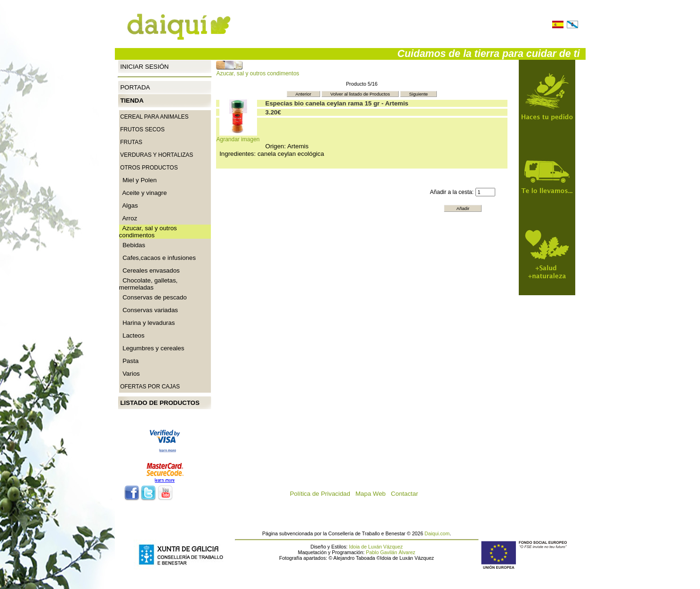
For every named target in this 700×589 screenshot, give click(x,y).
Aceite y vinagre (143, 193)
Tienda (132, 101)
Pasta (129, 361)
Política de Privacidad (323, 494)
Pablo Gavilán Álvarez (390, 552)
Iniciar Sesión (144, 66)
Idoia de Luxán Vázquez (376, 547)
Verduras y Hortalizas (157, 155)
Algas (129, 206)
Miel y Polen (138, 180)
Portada (135, 87)
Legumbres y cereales (152, 348)
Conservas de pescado (153, 297)
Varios (129, 374)
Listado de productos (160, 403)
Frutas (131, 142)
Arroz (128, 218)
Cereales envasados (149, 270)
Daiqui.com (437, 533)
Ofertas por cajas (150, 387)
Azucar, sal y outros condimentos (257, 71)
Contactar (407, 494)
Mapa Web (373, 494)
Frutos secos (142, 129)
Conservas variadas (149, 310)
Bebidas (132, 245)
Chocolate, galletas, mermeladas (148, 284)
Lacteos (132, 335)
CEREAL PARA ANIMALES (154, 117)
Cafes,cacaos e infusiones (157, 258)
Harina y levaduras (147, 323)
